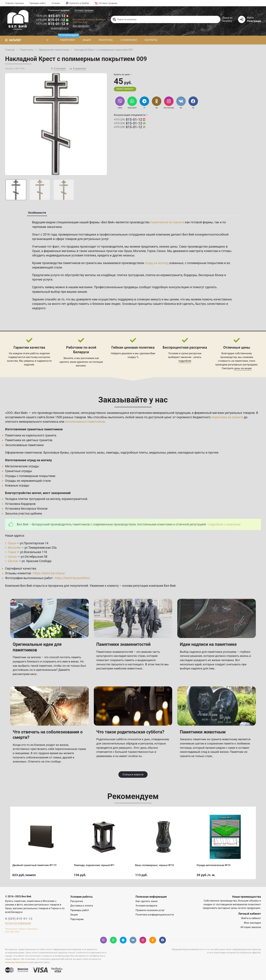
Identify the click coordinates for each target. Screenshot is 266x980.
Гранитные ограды (18, 471)
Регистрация (254, 21)
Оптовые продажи (106, 3)
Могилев (139, 251)
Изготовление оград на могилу (28, 460)
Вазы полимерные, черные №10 (155, 865)
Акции (87, 40)
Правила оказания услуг (150, 910)
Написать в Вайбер (77, 3)
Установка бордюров (20, 504)
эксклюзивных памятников (85, 422)
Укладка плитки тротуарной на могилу (33, 499)
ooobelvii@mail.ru (60, 28)
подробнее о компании (224, 524)
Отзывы (56, 3)
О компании (129, 40)
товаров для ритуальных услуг (87, 239)
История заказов (251, 927)
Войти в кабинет (251, 918)
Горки (151, 251)
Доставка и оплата (82, 906)
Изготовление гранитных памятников (34, 429)
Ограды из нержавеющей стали (28, 481)
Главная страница (14, 3)
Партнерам (77, 919)
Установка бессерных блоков (26, 509)
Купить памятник (15, 901)
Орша (128, 251)
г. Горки (11, 552)
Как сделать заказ (147, 901)
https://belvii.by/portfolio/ (72, 578)
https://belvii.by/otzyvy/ (49, 573)
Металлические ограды (22, 466)
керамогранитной (74, 499)
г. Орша (11, 543)
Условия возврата (146, 906)
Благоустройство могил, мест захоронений (38, 493)
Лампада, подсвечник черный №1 (94, 865)
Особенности (37, 213)
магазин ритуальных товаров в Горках (36, 908)
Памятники (68, 39)
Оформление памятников (23, 452)
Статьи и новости (133, 775)
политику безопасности (17, 962)
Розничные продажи (59, 10)
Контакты (151, 40)
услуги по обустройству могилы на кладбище (83, 275)
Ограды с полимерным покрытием (30, 476)
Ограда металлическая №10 (214, 865)
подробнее (185, 361)
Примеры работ (38, 3)
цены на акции (243, 368)
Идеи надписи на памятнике (208, 644)
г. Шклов (11, 561)
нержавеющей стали (47, 267)
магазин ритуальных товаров (233, 413)
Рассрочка (106, 40)
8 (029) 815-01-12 (19, 919)
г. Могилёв (13, 548)
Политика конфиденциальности (155, 915)
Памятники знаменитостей (123, 644)
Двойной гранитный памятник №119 (35, 865)
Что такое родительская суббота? (130, 732)
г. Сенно (11, 557)
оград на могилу (156, 263)
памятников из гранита (167, 222)
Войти (250, 18)
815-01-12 (52, 16)
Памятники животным (203, 732)
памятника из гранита (227, 417)
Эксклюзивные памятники (24, 445)
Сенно (161, 251)
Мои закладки (252, 923)
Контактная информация (18, 923)
